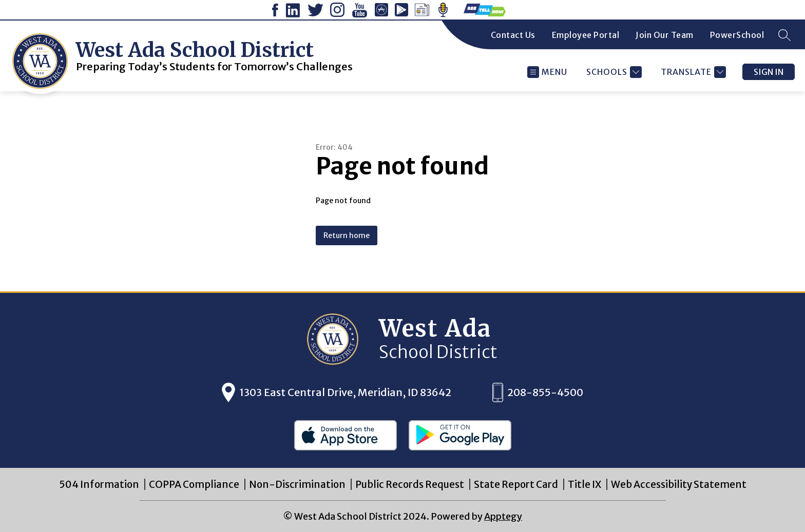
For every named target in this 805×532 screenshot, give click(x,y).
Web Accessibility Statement (679, 484)
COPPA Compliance (194, 484)
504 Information (99, 484)
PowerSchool (737, 35)
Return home (347, 235)
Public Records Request (410, 484)
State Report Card (516, 484)
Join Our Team (665, 35)
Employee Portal (586, 35)
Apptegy (503, 516)
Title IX (584, 484)
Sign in (769, 72)
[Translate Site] (692, 72)
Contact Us (513, 35)
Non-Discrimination (297, 484)
